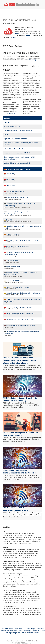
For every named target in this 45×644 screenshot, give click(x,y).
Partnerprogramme (27, 633)
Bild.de (6, 135)
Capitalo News (11, 185)
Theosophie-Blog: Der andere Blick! (17, 246)
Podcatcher (18, 629)
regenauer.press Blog (13, 267)
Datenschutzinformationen (8, 631)
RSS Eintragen (11, 113)
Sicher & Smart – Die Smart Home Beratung (20, 313)
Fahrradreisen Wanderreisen (15, 192)
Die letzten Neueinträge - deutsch (19, 169)
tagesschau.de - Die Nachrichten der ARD (17, 139)
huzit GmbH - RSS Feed (14, 281)
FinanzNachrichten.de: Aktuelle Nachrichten (18, 131)
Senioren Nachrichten (13, 234)
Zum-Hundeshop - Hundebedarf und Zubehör (20, 326)
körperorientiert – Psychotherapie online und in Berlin (23, 293)
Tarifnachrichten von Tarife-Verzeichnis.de (17, 163)
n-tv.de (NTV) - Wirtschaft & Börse (15, 149)
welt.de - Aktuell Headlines (12, 127)
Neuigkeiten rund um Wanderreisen (17, 198)
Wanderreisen (11, 179)
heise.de (7, 122)
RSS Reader (9, 629)
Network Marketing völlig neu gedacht (18, 287)
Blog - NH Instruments (13, 220)
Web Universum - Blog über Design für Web (20, 320)
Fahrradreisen (11, 173)
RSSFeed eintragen (29, 629)
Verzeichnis (40, 629)
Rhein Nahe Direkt (12, 261)
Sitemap (37, 633)
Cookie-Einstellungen (25, 631)
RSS (3, 629)
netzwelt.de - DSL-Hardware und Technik (17, 153)
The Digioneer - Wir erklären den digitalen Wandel (22, 240)
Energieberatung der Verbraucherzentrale (19, 307)
